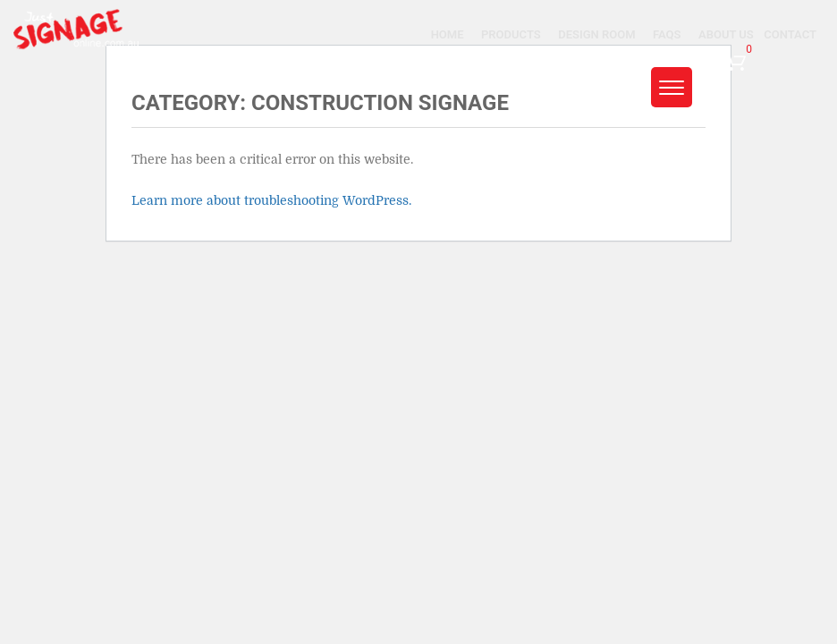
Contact (790, 34)
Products (511, 34)
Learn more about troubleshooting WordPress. (271, 200)
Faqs (667, 34)
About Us (726, 34)
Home (448, 34)
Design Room (596, 34)
